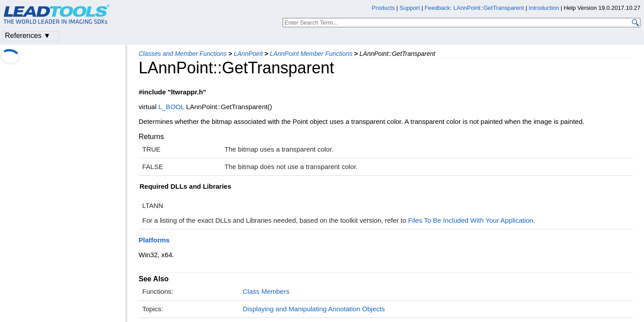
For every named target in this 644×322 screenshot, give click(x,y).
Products (383, 8)
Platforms (154, 240)
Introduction (544, 8)
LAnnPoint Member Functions (311, 54)
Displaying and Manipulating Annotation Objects (314, 309)
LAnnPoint (248, 54)
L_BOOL (171, 107)
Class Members (266, 291)
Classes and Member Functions (183, 54)
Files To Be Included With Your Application (471, 220)
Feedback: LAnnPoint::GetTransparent (474, 8)
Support (410, 8)
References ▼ (28, 36)
